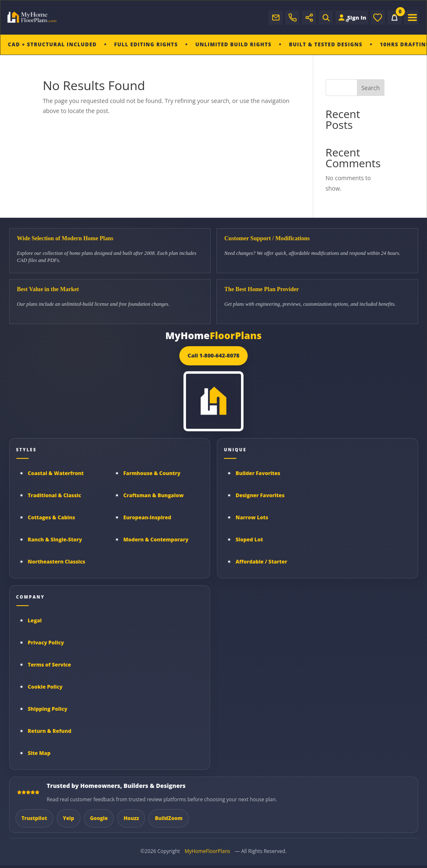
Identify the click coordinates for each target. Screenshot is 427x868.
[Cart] (394, 18)
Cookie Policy (45, 687)
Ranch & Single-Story (55, 540)
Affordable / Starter (261, 562)
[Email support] (269, 18)
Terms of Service (50, 665)
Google (99, 818)
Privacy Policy (46, 643)
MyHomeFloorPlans (207, 851)
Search (370, 88)
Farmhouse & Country (152, 473)
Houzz (131, 818)
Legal (35, 620)
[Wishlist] (378, 18)
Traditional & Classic (55, 495)
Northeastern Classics (57, 562)
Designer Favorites (260, 495)
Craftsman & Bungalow (154, 495)
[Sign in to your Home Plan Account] (348, 18)
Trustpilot (34, 818)
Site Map (39, 753)
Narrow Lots (252, 517)
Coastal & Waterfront (56, 473)
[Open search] (319, 18)
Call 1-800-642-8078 (214, 355)
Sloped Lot (249, 540)
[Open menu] (411, 18)
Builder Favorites (258, 473)
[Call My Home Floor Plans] (286, 18)
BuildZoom (168, 818)
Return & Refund (50, 731)
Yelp (69, 818)
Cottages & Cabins (52, 517)
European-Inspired (147, 517)
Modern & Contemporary (156, 540)
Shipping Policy (48, 709)
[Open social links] (302, 18)
